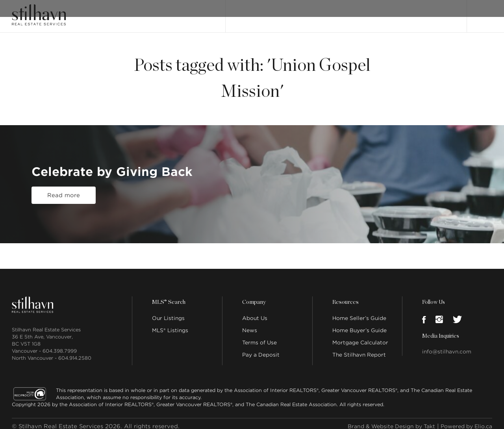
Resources (345, 297)
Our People (356, 13)
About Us (255, 313)
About (324, 13)
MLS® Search (291, 13)
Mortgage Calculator (360, 337)
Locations (393, 13)
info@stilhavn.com (447, 346)
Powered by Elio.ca (464, 421)
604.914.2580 (75, 352)
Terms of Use (259, 337)
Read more (64, 196)
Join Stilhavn (432, 13)
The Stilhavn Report (359, 349)
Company (254, 297)
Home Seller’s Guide (359, 313)
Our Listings (249, 13)
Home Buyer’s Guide (359, 325)
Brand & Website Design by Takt (382, 421)
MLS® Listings (170, 325)
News (250, 325)
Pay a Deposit (261, 349)
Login (484, 13)
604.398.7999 (60, 345)
